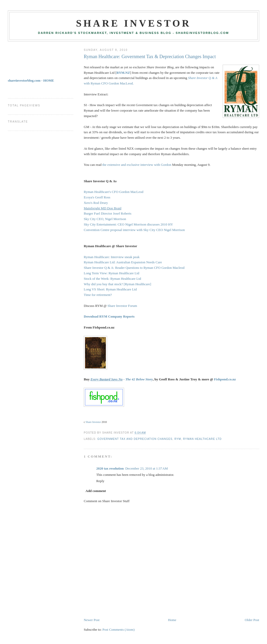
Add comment (96, 491)
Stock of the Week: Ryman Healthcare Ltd (112, 279)
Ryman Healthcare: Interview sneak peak (112, 257)
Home (172, 620)
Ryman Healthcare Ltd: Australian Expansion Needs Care (123, 262)
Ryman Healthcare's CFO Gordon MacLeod (114, 192)
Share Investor (133, 23)
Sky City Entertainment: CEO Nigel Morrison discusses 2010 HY (128, 224)
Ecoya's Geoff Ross (97, 197)
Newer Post (92, 620)
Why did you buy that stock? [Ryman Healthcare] (117, 284)
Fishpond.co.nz (225, 379)
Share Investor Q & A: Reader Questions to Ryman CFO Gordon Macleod (134, 268)
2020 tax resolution (110, 468)
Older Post (252, 620)
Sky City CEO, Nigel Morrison (105, 219)
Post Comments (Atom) (119, 630)
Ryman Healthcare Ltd (202, 439)
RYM (178, 439)
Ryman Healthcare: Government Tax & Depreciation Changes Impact (150, 57)
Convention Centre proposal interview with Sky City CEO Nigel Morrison (134, 230)
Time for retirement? (98, 295)
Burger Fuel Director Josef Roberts (107, 213)
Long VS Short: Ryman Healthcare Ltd (110, 289)
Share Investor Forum (122, 306)
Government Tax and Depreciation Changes (135, 439)
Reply (100, 481)
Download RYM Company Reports (109, 316)
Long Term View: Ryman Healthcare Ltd (111, 273)
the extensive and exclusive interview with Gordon (137, 165)
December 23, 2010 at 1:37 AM (146, 468)
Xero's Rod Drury (96, 203)
